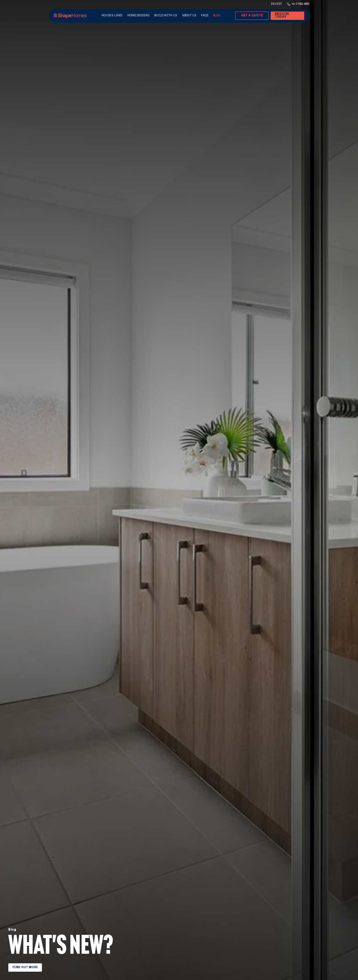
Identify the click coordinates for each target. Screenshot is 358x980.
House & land (112, 15)
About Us (189, 15)
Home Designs (138, 15)
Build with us (166, 15)
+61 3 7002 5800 (300, 4)
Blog (217, 15)
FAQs (205, 15)
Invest (276, 4)
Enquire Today (282, 15)
